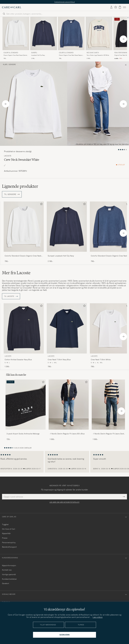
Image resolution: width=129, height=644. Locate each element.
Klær (5, 65)
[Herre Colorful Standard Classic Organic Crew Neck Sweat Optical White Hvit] (16, 34)
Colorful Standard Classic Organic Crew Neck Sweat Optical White (23, 256)
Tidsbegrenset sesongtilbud (65, 2)
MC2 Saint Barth (93, 53)
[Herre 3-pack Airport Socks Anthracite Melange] (26, 405)
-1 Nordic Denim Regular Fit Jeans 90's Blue (67, 434)
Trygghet (5, 524)
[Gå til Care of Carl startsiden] (12, 7)
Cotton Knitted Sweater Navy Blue (18, 360)
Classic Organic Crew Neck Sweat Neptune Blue (71, 55)
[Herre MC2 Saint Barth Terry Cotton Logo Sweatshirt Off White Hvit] (99, 34)
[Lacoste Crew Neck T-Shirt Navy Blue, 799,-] (67, 336)
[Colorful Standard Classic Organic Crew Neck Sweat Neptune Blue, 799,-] (71, 38)
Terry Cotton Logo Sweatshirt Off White (98, 55)
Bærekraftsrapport (9, 547)
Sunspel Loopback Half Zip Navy (61, 256)
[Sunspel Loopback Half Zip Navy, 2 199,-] (44, 38)
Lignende (20, 186)
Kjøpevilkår (6, 533)
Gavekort (6, 583)
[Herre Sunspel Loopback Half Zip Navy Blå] (44, 34)
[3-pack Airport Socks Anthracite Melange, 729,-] (26, 410)
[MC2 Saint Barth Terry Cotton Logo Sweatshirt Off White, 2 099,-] (99, 38)
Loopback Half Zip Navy (38, 55)
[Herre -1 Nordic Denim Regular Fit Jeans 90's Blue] (69, 405)
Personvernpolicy (9, 542)
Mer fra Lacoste (16, 273)
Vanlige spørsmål (9, 574)
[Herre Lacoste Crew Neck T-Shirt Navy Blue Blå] (67, 328)
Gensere (12, 65)
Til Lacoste (11, 296)
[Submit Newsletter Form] (124, 497)
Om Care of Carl (9, 529)
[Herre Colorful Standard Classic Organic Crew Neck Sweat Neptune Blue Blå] (71, 34)
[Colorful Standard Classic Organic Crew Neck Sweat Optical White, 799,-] (16, 38)
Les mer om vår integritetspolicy (64, 502)
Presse (5, 538)
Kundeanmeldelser (9, 579)
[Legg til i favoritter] (41, 204)
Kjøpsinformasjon (9, 565)
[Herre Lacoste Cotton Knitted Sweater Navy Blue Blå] (24, 328)
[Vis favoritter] (116, 7)
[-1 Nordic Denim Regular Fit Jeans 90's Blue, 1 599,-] (69, 410)
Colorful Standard (11, 53)
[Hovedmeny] (124, 7)
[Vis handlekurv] (120, 7)
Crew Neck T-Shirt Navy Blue (59, 360)
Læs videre (98, 617)
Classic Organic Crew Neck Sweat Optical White (15, 55)
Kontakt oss (7, 570)
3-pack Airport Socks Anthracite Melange (23, 434)
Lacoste (8, 156)
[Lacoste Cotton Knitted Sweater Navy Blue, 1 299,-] (24, 336)
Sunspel (34, 53)
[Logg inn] (111, 7)
